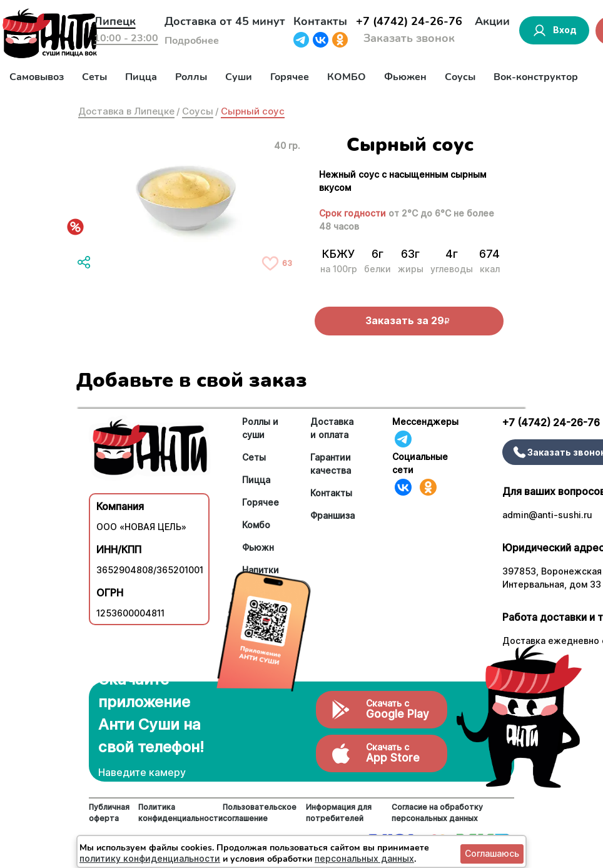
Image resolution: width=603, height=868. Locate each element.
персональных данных (364, 858)
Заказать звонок (409, 38)
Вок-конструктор (536, 77)
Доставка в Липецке (126, 111)
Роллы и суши (260, 428)
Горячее (290, 77)
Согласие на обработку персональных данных (437, 813)
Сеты (94, 77)
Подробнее (192, 41)
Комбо (256, 525)
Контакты (320, 21)
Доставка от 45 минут (225, 21)
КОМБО (347, 77)
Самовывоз (37, 77)
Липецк (115, 21)
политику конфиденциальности (150, 858)
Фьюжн (258, 547)
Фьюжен (405, 77)
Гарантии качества (331, 464)
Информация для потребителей (339, 813)
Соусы (460, 77)
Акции (492, 21)
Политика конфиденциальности (180, 813)
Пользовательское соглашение (260, 813)
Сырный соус (253, 111)
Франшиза (332, 515)
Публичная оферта (109, 813)
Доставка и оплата (332, 428)
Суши (239, 77)
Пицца (141, 77)
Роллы (191, 77)
